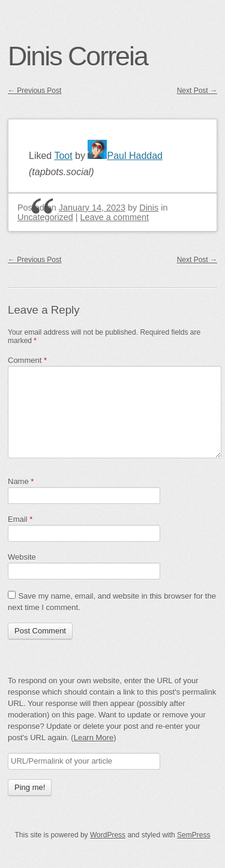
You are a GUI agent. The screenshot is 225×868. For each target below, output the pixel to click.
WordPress (108, 835)
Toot (63, 156)
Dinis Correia (78, 56)
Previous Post (34, 91)
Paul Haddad (125, 156)
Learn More (94, 738)
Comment (27, 360)
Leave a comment (115, 217)
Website (22, 557)
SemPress (193, 835)
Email (20, 519)
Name (21, 481)
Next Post (197, 91)
